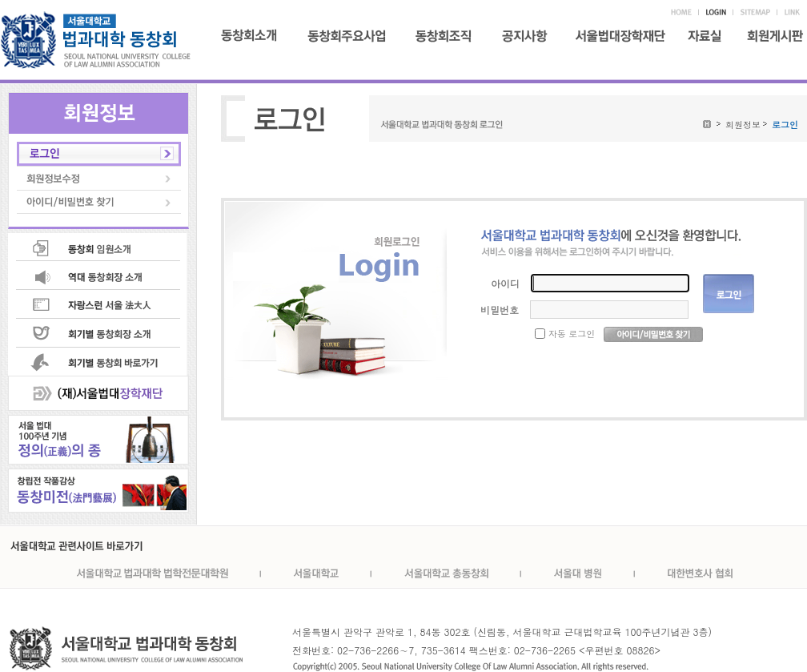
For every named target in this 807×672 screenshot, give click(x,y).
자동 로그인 (572, 334)
